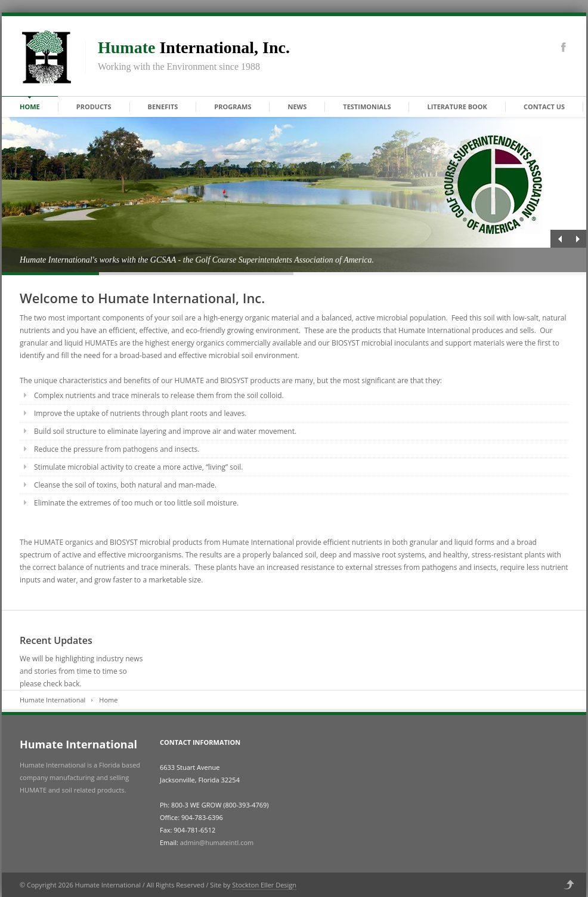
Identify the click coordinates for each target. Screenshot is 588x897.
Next (577, 239)
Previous (559, 239)
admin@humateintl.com (217, 842)
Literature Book (457, 107)
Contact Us (544, 107)
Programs (233, 107)
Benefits (163, 107)
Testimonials (367, 107)
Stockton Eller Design (264, 885)
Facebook (564, 47)
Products (94, 107)
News (297, 107)
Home (30, 107)
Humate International (52, 700)
